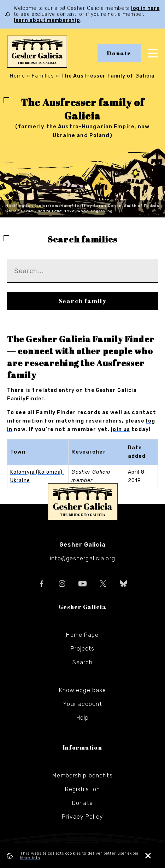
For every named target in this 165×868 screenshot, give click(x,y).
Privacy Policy (82, 817)
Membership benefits (82, 775)
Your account (82, 704)
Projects (83, 649)
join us (120, 429)
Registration (82, 789)
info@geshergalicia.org (82, 558)
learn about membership (47, 20)
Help (82, 718)
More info (30, 858)
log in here (145, 8)
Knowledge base (83, 690)
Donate (119, 53)
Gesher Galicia (83, 502)
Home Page (82, 635)
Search (83, 662)
